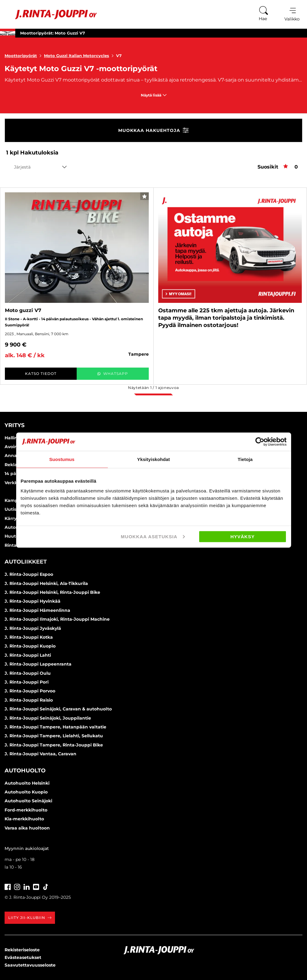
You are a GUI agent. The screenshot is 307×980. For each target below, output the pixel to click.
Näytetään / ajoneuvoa (153, 388)
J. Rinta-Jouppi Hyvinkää (33, 601)
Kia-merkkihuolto (24, 819)
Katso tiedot (41, 374)
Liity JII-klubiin (30, 918)
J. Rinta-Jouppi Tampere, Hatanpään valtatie (55, 727)
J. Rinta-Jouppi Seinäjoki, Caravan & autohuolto (58, 709)
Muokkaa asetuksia (153, 536)
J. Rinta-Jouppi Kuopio (30, 646)
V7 (119, 56)
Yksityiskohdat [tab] (153, 459)
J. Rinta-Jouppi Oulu (28, 673)
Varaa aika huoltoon (27, 828)
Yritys (15, 425)
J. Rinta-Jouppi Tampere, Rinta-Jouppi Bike (54, 745)
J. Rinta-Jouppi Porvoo (30, 691)
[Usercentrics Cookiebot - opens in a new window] (260, 442)
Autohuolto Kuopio (26, 792)
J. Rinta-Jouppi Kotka (29, 637)
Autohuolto (25, 771)
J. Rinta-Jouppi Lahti (28, 655)
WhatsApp (113, 374)
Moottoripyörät (24, 56)
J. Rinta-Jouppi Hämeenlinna (37, 610)
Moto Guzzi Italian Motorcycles (80, 56)
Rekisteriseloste (22, 950)
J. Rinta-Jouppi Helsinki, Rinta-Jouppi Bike (52, 592)
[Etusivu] (51, 15)
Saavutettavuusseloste (30, 965)
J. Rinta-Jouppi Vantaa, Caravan (40, 754)
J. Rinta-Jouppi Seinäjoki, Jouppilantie (48, 718)
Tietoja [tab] (245, 459)
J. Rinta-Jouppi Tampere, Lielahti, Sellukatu (54, 736)
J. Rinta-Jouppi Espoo (29, 574)
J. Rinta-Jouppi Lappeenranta (38, 664)
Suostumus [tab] (62, 459)
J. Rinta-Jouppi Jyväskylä (33, 628)
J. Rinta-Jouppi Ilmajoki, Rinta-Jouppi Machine (57, 619)
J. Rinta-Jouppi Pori (27, 682)
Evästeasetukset (23, 957)
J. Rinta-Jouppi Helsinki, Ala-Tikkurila (46, 583)
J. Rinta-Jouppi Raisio (29, 700)
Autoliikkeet (26, 562)
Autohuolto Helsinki (27, 783)
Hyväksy (243, 536)
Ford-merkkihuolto (26, 810)
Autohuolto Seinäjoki (28, 801)
